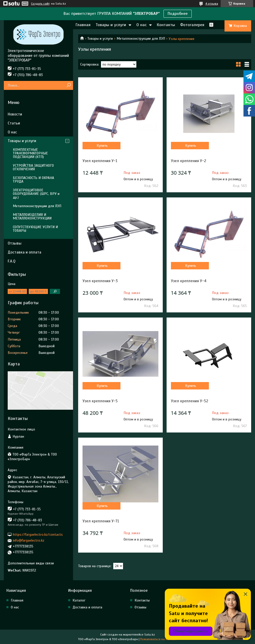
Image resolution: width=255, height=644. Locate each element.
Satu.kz (150, 635)
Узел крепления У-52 (190, 401)
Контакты (166, 25)
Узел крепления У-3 (100, 281)
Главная (83, 25)
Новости (15, 114)
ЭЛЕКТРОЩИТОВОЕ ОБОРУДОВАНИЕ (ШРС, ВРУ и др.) (36, 194)
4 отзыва (212, 4)
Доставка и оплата (24, 252)
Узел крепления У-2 (188, 161)
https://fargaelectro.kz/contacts (38, 535)
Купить (102, 146)
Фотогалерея (192, 25)
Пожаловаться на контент (159, 639)
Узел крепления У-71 (101, 521)
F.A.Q (12, 261)
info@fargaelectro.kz (29, 540)
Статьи (14, 123)
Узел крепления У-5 (100, 401)
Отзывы (15, 243)
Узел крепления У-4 (189, 281)
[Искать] (69, 85)
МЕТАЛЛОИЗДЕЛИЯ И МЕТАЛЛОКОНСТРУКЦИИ (32, 217)
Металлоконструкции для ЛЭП (141, 39)
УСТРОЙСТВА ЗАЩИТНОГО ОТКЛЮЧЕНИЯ (33, 167)
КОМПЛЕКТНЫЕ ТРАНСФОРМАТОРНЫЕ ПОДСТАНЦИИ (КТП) (30, 153)
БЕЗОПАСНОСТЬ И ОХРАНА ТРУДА (33, 180)
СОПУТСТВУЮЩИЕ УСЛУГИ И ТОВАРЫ (35, 229)
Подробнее (178, 14)
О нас (141, 25)
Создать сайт (40, 4)
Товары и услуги (111, 25)
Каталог (79, 600)
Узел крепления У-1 (100, 161)
